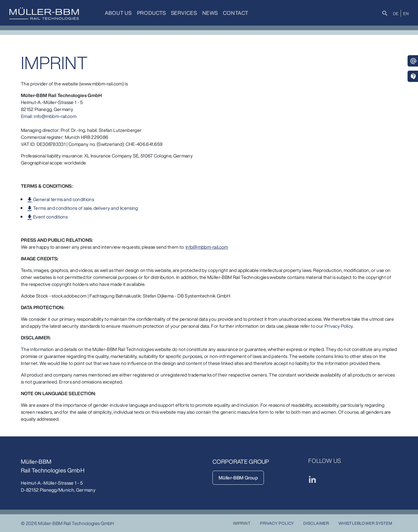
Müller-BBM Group (238, 478)
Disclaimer (316, 523)
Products (151, 13)
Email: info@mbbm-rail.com (49, 116)
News (209, 13)
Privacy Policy (339, 326)
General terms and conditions (64, 199)
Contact (234, 13)
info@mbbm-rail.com (207, 247)
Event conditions (50, 217)
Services (183, 13)
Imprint (242, 523)
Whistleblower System (365, 523)
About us (118, 13)
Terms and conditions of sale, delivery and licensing (86, 208)
